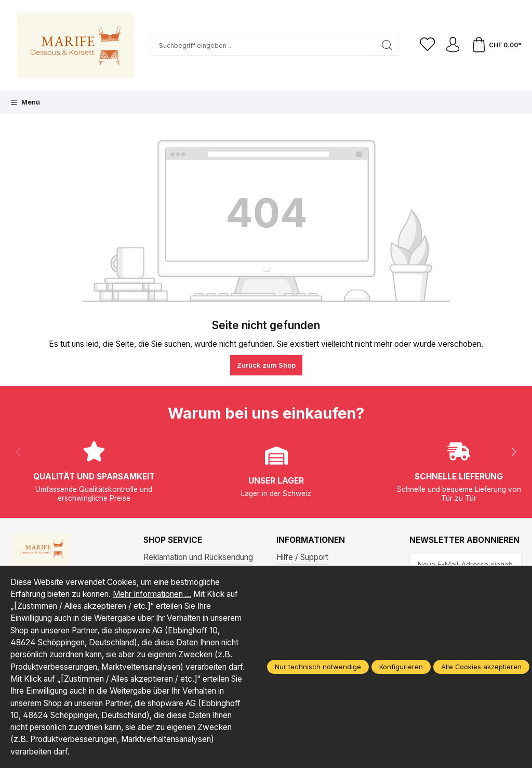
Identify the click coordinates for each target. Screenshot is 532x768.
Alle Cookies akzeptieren (481, 667)
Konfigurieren (401, 667)
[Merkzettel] (427, 46)
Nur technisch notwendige (318, 667)
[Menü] (25, 102)
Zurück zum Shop (266, 365)
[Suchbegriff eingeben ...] (263, 45)
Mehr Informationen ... (152, 594)
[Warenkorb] (496, 46)
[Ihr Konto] (453, 46)
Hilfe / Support (302, 557)
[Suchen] (386, 45)
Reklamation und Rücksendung (198, 557)
